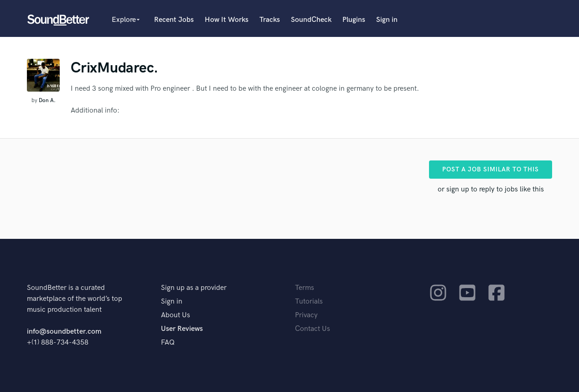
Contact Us (313, 329)
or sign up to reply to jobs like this (491, 189)
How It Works (227, 20)
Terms (305, 288)
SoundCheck (311, 20)
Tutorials (309, 302)
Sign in (387, 20)
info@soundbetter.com (64, 332)
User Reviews (182, 329)
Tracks (270, 20)
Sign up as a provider (194, 288)
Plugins (354, 20)
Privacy (306, 315)
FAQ (168, 343)
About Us (176, 315)
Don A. (47, 101)
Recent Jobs (174, 20)
